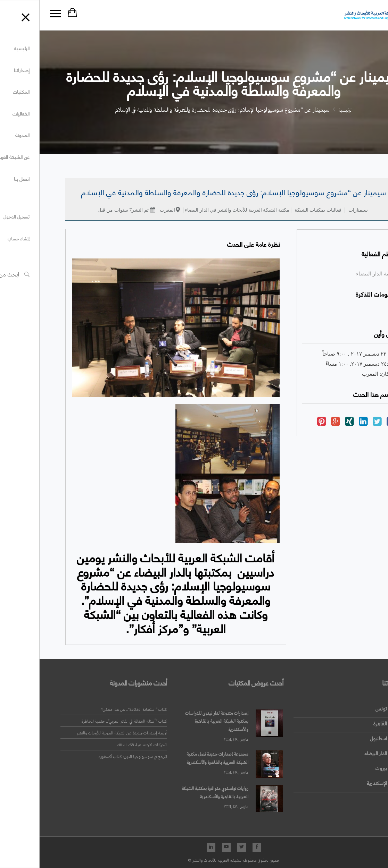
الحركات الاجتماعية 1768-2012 (102, 745)
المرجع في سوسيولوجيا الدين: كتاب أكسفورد (93, 757)
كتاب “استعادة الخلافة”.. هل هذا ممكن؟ (94, 710)
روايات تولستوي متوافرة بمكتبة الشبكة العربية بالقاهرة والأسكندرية (175, 793)
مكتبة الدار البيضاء (336, 274)
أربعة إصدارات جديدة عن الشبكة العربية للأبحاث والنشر (82, 733)
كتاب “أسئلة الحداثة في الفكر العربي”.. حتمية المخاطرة (84, 722)
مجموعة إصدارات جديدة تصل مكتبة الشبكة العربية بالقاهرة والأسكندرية (178, 759)
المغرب (128, 210)
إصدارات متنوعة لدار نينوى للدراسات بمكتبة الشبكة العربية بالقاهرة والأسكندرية (177, 722)
